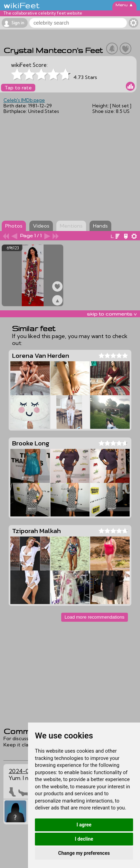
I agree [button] (84, 825)
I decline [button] (84, 839)
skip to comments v (112, 314)
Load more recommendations (95, 617)
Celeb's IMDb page (24, 100)
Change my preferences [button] (84, 853)
